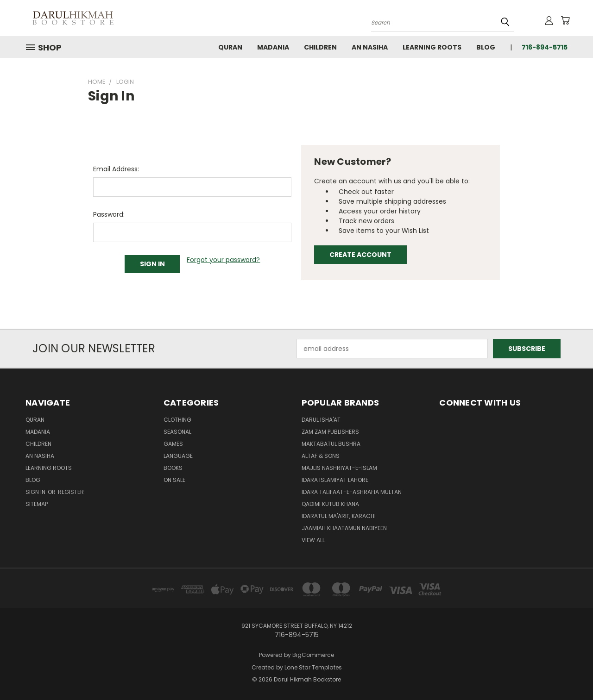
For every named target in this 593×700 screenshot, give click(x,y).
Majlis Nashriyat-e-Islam (339, 468)
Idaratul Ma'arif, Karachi (339, 516)
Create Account (360, 255)
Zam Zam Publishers (330, 432)
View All (313, 540)
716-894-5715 (545, 47)
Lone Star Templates (313, 667)
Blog (486, 47)
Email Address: (116, 169)
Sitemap (37, 504)
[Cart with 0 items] (565, 20)
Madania (273, 47)
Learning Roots (432, 47)
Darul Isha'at (321, 420)
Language (178, 456)
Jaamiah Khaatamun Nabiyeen (344, 528)
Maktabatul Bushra (331, 444)
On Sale (174, 480)
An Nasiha (370, 47)
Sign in (36, 492)
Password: (109, 214)
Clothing (177, 420)
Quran (230, 47)
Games (173, 444)
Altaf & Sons (321, 456)
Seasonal (177, 432)
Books (173, 468)
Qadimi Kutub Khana (330, 504)
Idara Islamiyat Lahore (335, 480)
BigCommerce (313, 655)
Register (71, 492)
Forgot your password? (223, 260)
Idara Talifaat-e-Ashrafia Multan (352, 492)
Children (320, 47)
